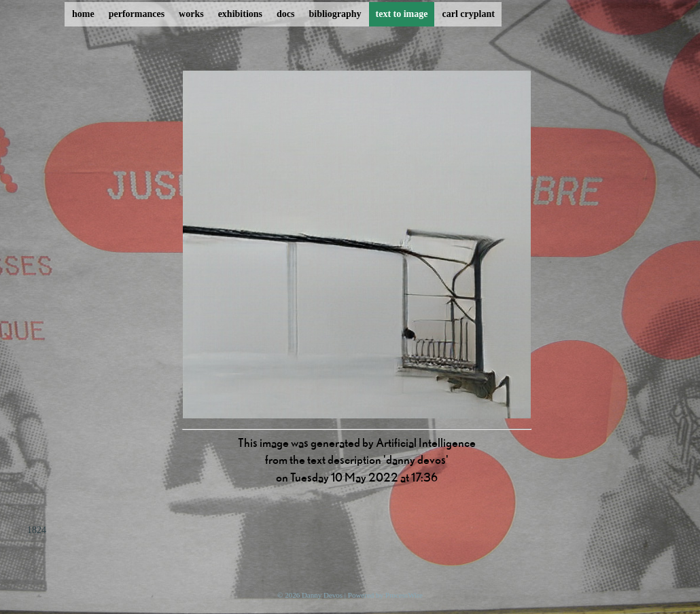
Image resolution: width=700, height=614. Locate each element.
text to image (402, 14)
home (83, 14)
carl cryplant (468, 14)
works (191, 14)
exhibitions (240, 14)
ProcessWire (404, 595)
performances (137, 14)
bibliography (335, 14)
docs (285, 14)
